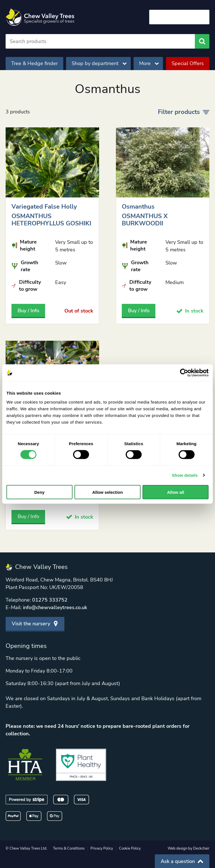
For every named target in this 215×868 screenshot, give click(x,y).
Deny (39, 492)
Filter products (184, 112)
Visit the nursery (35, 624)
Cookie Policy (130, 848)
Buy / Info (28, 311)
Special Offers (188, 63)
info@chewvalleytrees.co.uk (55, 607)
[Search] (100, 41)
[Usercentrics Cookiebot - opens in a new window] (184, 373)
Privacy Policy (102, 848)
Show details (185, 475)
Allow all (176, 492)
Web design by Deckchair (189, 848)
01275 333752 (50, 600)
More (149, 63)
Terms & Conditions (69, 848)
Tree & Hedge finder (34, 63)
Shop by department (99, 63)
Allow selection (107, 492)
